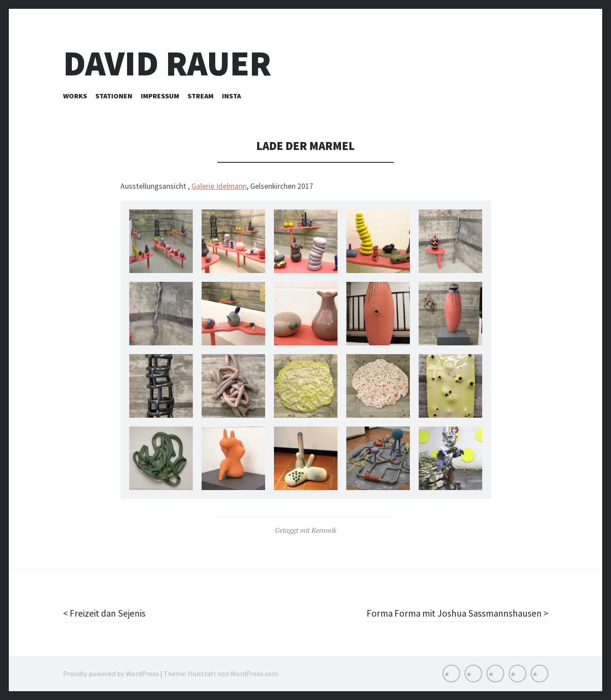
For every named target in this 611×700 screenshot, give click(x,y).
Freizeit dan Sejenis (108, 613)
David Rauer (167, 63)
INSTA (231, 96)
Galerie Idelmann (219, 186)
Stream (201, 96)
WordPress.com (254, 674)
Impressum (160, 96)
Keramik (324, 530)
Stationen (114, 96)
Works (75, 96)
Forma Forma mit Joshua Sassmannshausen (452, 613)
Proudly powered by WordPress (111, 674)
